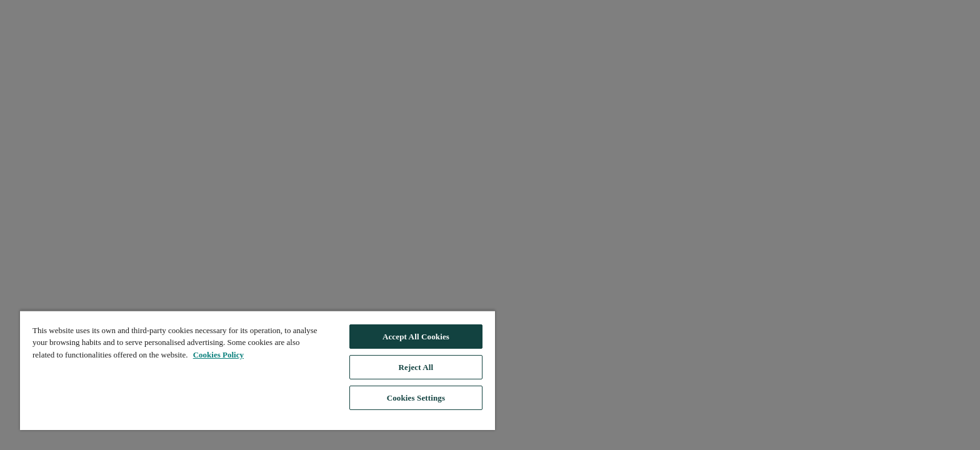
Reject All (416, 367)
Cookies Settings (416, 398)
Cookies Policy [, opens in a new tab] (218, 355)
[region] (257, 370)
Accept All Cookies (416, 337)
